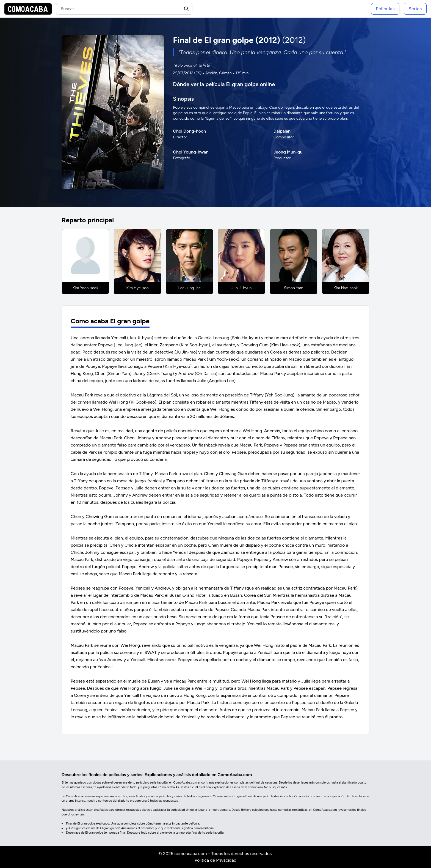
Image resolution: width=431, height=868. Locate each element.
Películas (385, 9)
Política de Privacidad (215, 860)
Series (415, 9)
